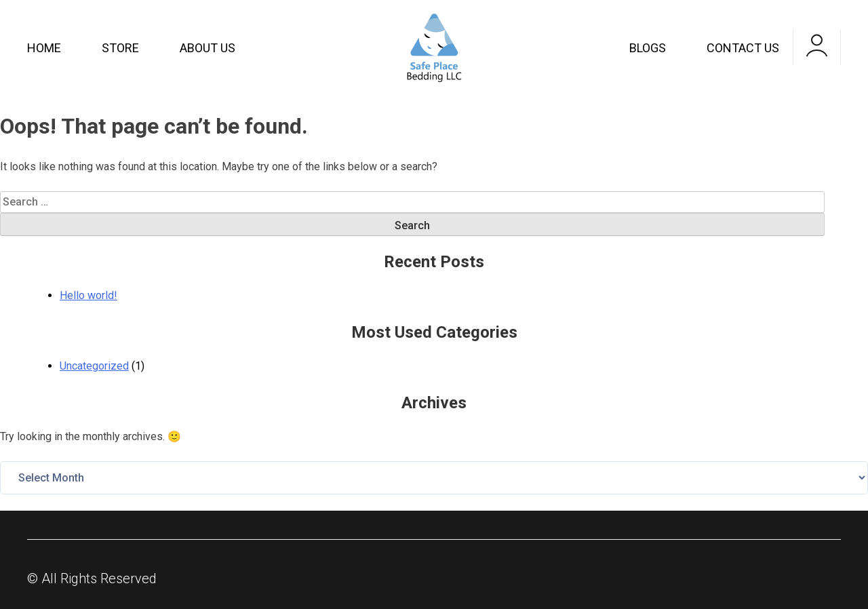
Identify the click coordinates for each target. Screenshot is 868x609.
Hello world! (88, 295)
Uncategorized (94, 366)
